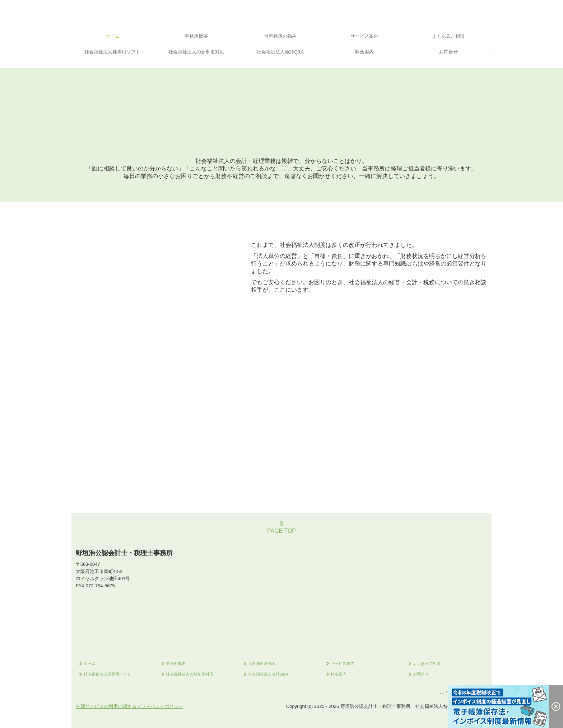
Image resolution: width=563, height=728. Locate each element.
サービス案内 (364, 36)
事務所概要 (196, 36)
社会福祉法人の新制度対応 (196, 52)
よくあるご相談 (448, 36)
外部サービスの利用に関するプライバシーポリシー (129, 706)
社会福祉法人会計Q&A (280, 52)
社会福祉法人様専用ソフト (112, 52)
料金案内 (364, 52)
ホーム (113, 36)
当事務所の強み (280, 36)
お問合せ (448, 52)
